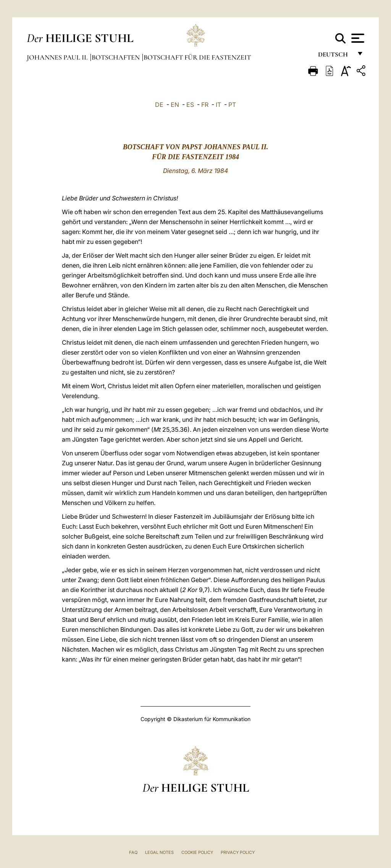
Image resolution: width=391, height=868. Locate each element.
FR (205, 105)
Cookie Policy (197, 852)
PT (232, 105)
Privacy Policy (238, 852)
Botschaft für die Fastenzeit (197, 57)
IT (218, 105)
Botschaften (116, 57)
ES (190, 105)
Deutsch (335, 56)
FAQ (133, 852)
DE (159, 105)
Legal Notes (159, 852)
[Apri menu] (357, 38)
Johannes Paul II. (58, 57)
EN (175, 105)
